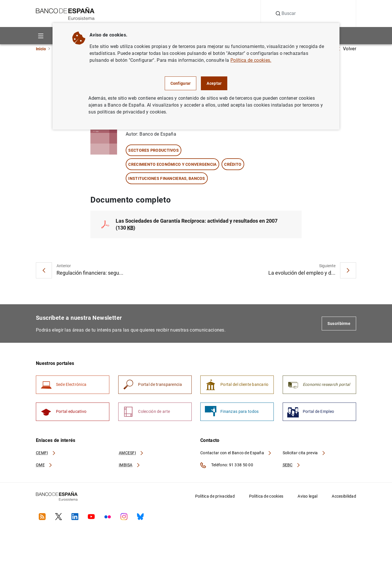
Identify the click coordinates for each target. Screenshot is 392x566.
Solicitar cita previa (304, 454)
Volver (347, 49)
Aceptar (214, 83)
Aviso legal (307, 497)
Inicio (41, 49)
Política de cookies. (251, 60)
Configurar (181, 83)
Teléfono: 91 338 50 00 (227, 466)
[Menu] (41, 35)
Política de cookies (266, 497)
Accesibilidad (344, 497)
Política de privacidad (215, 497)
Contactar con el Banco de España (236, 454)
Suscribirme (339, 324)
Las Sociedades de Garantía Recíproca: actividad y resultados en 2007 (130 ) (197, 225)
